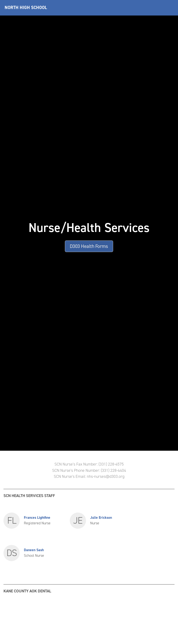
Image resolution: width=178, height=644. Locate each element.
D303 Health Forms (89, 246)
